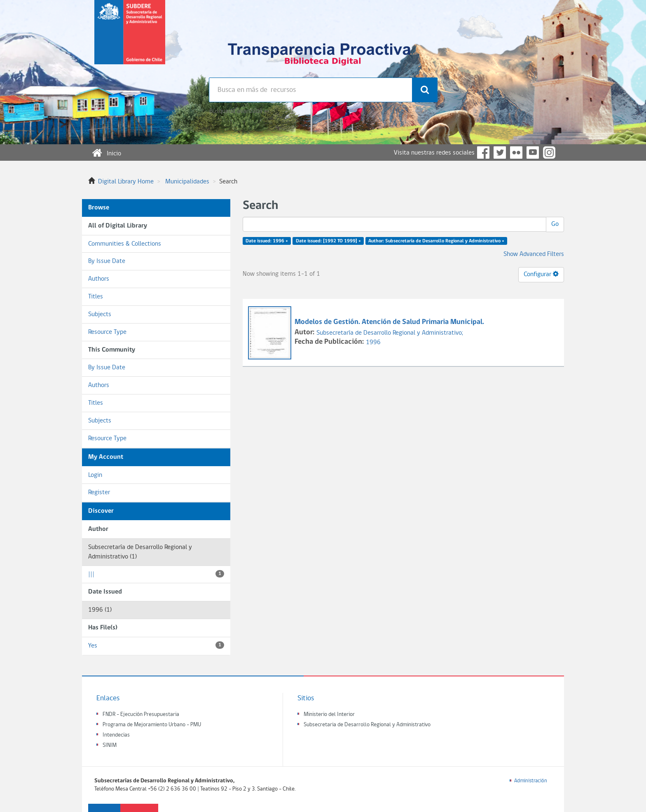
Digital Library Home (126, 182)
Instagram (549, 153)
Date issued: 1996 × (267, 241)
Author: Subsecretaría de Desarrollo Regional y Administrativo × (436, 241)
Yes (156, 645)
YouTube (533, 153)
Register (99, 493)
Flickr (516, 153)
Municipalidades (187, 182)
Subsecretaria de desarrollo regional (130, 39)
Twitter (500, 153)
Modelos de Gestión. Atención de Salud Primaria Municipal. (390, 322)
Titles (96, 297)
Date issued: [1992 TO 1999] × (328, 241)
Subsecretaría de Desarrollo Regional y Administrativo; (390, 333)
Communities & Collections (125, 244)
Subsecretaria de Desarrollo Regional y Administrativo (367, 725)
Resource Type (107, 332)
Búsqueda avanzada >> (239, 111)
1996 (373, 343)
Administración (531, 781)
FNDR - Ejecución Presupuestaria (141, 715)
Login (95, 475)
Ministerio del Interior (329, 715)
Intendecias (116, 735)
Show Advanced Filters (534, 254)
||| (156, 574)
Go (555, 224)
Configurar (541, 274)
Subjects (100, 314)
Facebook (483, 153)
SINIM (110, 745)
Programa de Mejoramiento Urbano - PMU (152, 725)
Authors (99, 279)
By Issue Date (107, 261)
